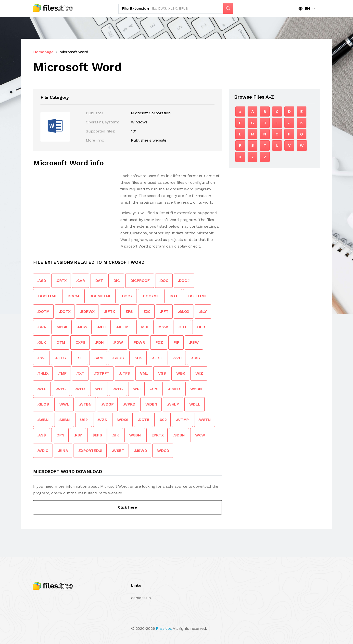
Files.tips (164, 628)
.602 (163, 420)
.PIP (176, 342)
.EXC (146, 311)
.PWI (41, 358)
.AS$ (42, 435)
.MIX (144, 327)
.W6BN (196, 389)
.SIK (115, 435)
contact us (141, 598)
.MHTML (123, 327)
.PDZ (159, 342)
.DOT (173, 296)
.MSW (163, 327)
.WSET (118, 451)
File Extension (135, 8)
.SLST (158, 358)
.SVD (177, 358)
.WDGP (107, 404)
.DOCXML (151, 296)
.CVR (81, 281)
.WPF (99, 389)
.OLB (201, 327)
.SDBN (179, 435)
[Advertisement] (74, 207)
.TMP (62, 373)
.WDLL (195, 404)
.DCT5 (144, 420)
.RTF (80, 358)
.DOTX (65, 311)
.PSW (194, 342)
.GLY (203, 311)
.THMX (43, 373)
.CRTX (61, 281)
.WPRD (129, 404)
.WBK (180, 373)
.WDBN (151, 404)
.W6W (200, 435)
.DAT (99, 281)
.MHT (102, 327)
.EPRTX (157, 435)
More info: (95, 140)
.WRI (136, 389)
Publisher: (95, 113)
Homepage (43, 52)
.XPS (154, 389)
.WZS (102, 420)
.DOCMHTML (100, 296)
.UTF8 (124, 373)
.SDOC (118, 358)
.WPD (80, 389)
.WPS (118, 389)
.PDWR (139, 342)
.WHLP (173, 404)
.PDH (99, 342)
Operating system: (102, 122)
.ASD (42, 281)
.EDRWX (88, 311)
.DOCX (127, 296)
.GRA (42, 327)
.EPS (129, 311)
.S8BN (64, 420)
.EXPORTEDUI (90, 451)
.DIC (116, 281)
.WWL (64, 404)
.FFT (164, 311)
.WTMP (182, 420)
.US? (84, 420)
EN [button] (304, 8)
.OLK (42, 342)
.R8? (78, 435)
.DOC (164, 281)
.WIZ (199, 373)
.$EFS (97, 435)
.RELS (61, 358)
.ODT (182, 327)
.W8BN (135, 435)
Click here (127, 507)
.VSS (162, 373)
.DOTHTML (197, 296)
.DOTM (43, 311)
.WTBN (85, 404)
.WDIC (43, 451)
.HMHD (174, 389)
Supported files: (100, 131)
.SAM (98, 358)
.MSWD (140, 451)
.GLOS (43, 404)
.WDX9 (123, 420)
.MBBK (62, 327)
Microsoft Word (74, 52)
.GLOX (184, 311)
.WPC (61, 389)
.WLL (42, 389)
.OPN (60, 435)
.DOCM (73, 296)
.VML (144, 373)
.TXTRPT (102, 373)
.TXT (80, 373)
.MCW (82, 327)
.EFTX (110, 311)
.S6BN (43, 420)
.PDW (118, 342)
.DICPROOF (140, 281)
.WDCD (163, 451)
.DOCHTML (47, 296)
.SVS (196, 358)
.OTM (60, 342)
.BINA (63, 451)
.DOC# (184, 281)
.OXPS (80, 342)
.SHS (138, 358)
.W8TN (205, 420)
